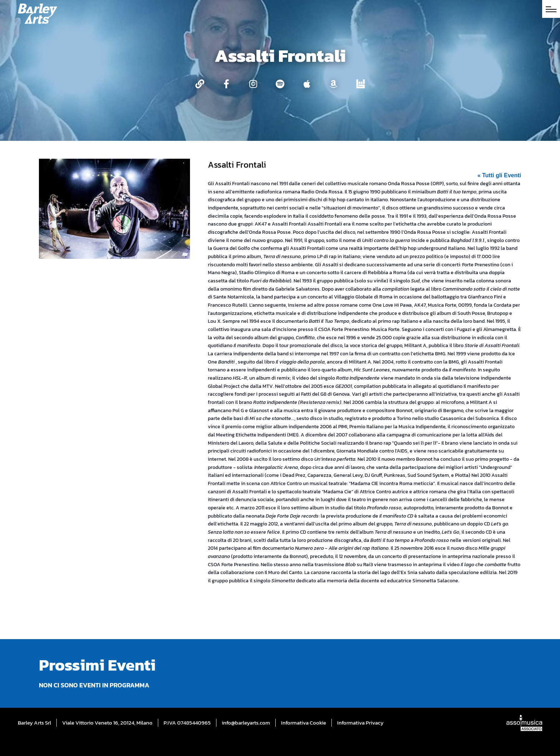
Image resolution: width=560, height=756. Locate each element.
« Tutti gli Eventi (499, 175)
